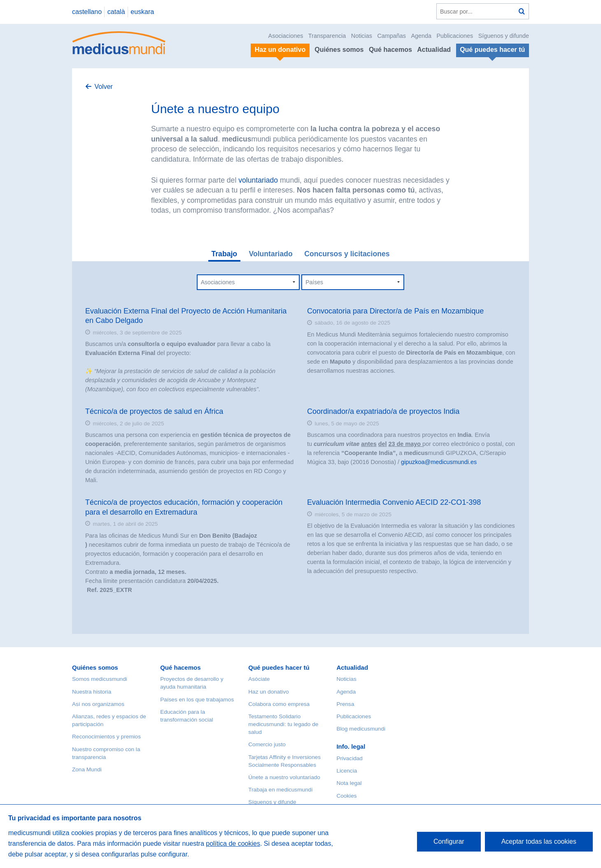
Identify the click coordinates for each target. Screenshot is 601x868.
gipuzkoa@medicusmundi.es (439, 462)
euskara (142, 12)
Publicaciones (455, 36)
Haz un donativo (268, 692)
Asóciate (259, 679)
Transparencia (327, 36)
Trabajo (225, 254)
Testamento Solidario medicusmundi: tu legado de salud (283, 724)
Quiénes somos (339, 50)
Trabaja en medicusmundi (280, 790)
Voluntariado (271, 254)
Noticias (362, 36)
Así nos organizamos (98, 704)
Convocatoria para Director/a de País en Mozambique (395, 311)
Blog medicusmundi (361, 729)
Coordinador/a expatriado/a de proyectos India (383, 411)
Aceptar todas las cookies (539, 841)
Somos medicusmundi (100, 679)
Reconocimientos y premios (106, 737)
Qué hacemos (390, 50)
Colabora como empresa (279, 704)
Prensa (345, 704)
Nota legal (349, 783)
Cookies (346, 796)
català (116, 12)
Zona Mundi (87, 769)
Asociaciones (286, 36)
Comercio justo (267, 744)
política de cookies (233, 844)
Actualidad (434, 50)
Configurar (449, 841)
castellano (87, 12)
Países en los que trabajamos (197, 700)
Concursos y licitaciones (347, 254)
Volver (103, 87)
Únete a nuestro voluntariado (284, 777)
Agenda (421, 36)
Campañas (391, 36)
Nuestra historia (92, 692)
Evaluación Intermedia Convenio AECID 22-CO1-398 (394, 502)
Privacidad (349, 758)
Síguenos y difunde (504, 36)
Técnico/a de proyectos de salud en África (154, 411)
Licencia (347, 771)
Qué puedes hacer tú (279, 667)
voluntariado (258, 180)
